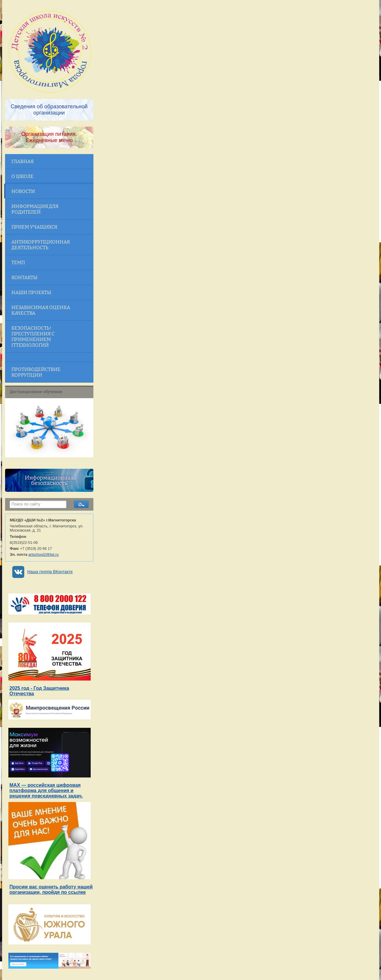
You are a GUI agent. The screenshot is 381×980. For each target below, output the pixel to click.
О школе (22, 176)
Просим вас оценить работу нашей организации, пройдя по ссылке (51, 890)
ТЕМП (18, 262)
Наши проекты (31, 292)
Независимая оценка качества (41, 310)
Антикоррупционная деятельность (41, 245)
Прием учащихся (34, 227)
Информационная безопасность (49, 480)
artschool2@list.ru (44, 555)
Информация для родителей (35, 209)
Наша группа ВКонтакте (50, 572)
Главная (22, 161)
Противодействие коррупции (36, 372)
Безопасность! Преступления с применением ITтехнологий (33, 337)
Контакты (24, 277)
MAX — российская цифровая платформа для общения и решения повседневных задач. (46, 790)
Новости (23, 191)
